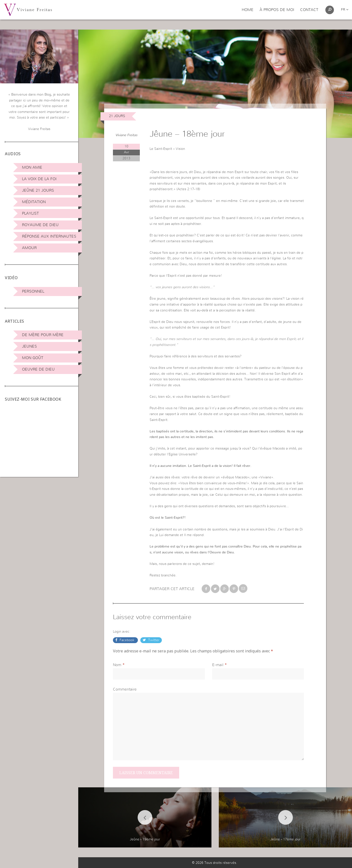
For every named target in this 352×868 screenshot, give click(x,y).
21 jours (117, 116)
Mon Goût (33, 358)
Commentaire (125, 689)
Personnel (33, 291)
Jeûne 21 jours (38, 190)
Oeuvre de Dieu (38, 369)
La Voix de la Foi (39, 179)
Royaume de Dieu (40, 225)
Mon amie (32, 167)
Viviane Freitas (126, 135)
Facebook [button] (127, 640)
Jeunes (29, 346)
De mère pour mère (43, 335)
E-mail (218, 665)
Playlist (30, 213)
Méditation (34, 202)
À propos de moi (277, 10)
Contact (309, 10)
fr (345, 10)
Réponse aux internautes (49, 236)
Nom (117, 665)
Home (248, 10)
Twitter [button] (153, 640)
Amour (29, 248)
